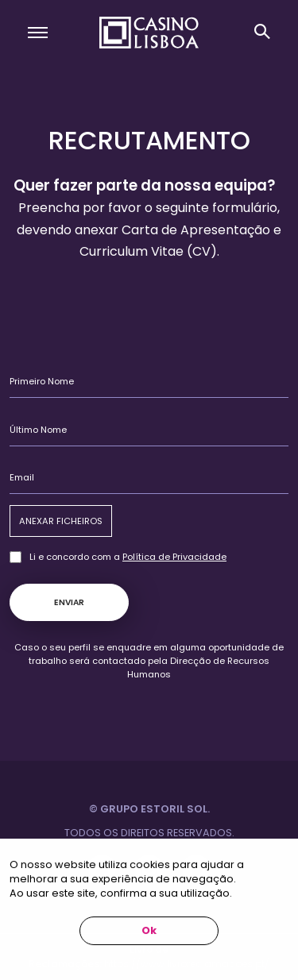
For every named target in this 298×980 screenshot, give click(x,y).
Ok (149, 930)
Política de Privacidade (174, 557)
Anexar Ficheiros (61, 521)
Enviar (69, 602)
